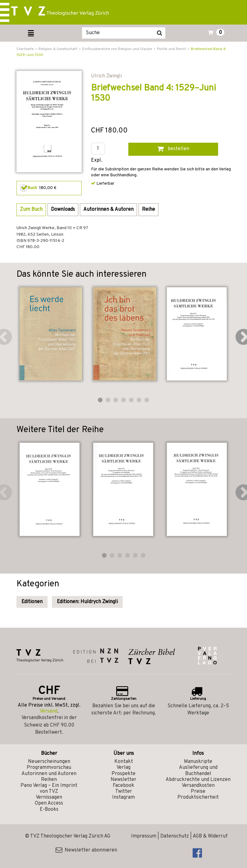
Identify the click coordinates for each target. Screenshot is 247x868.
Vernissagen (49, 797)
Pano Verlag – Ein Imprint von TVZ (49, 789)
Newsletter (123, 780)
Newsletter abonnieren (86, 850)
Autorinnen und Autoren (49, 774)
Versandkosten (198, 786)
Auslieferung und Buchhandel (198, 771)
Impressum (144, 836)
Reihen (49, 780)
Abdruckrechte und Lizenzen (198, 780)
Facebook (123, 786)
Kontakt (124, 762)
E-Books (49, 810)
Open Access (49, 803)
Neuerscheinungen (49, 762)
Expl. (97, 161)
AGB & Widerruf (210, 836)
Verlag (123, 768)
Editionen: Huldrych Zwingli (87, 602)
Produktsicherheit (198, 797)
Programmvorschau (49, 768)
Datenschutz (175, 836)
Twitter (124, 792)
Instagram (123, 797)
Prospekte (123, 774)
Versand (48, 711)
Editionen (32, 602)
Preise (198, 792)
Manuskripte (198, 762)
